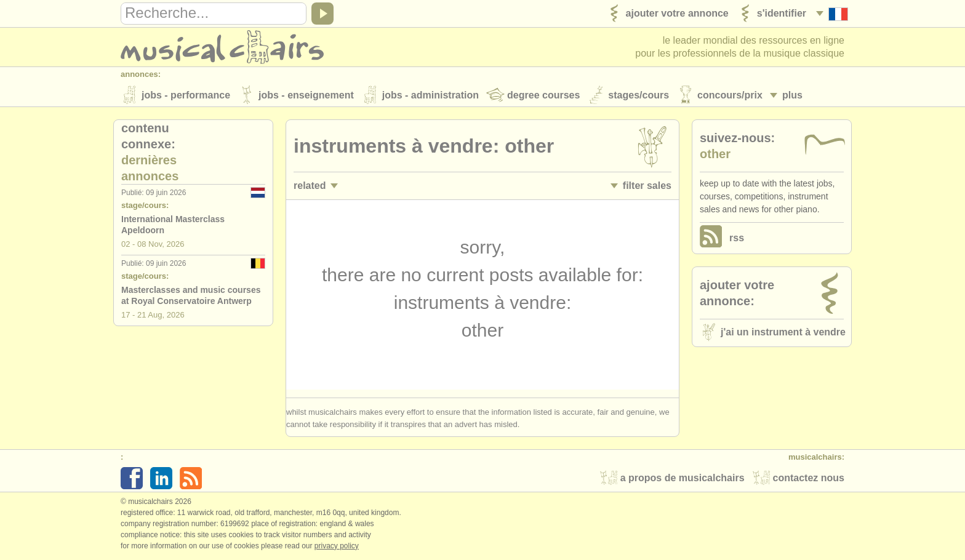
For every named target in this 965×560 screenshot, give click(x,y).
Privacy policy (337, 547)
